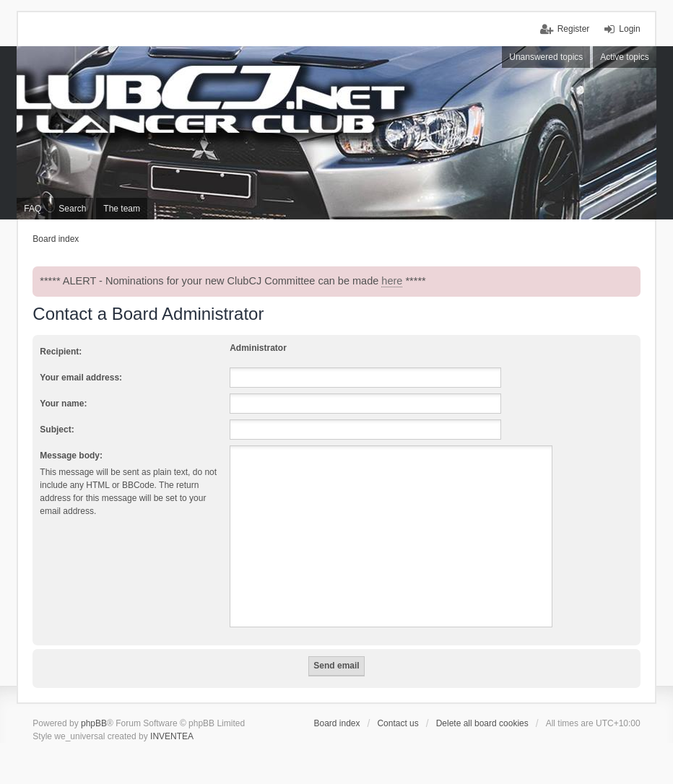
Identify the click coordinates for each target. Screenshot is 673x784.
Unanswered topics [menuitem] (546, 57)
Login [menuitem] (629, 29)
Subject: (57, 430)
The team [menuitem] (122, 209)
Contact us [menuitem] (398, 723)
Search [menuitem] (72, 209)
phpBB (94, 723)
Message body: (71, 456)
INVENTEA (172, 736)
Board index (336, 723)
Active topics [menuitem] (624, 57)
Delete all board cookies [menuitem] (482, 723)
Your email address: (81, 378)
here (392, 281)
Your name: (63, 404)
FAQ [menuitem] (32, 209)
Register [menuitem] (574, 29)
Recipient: (61, 352)
